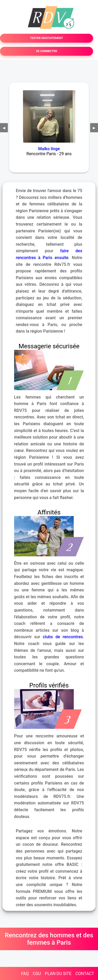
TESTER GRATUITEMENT (47, 38)
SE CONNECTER (47, 51)
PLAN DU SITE (58, 974)
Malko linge (49, 149)
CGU (37, 974)
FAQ (25, 974)
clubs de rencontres (63, 637)
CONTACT (85, 974)
